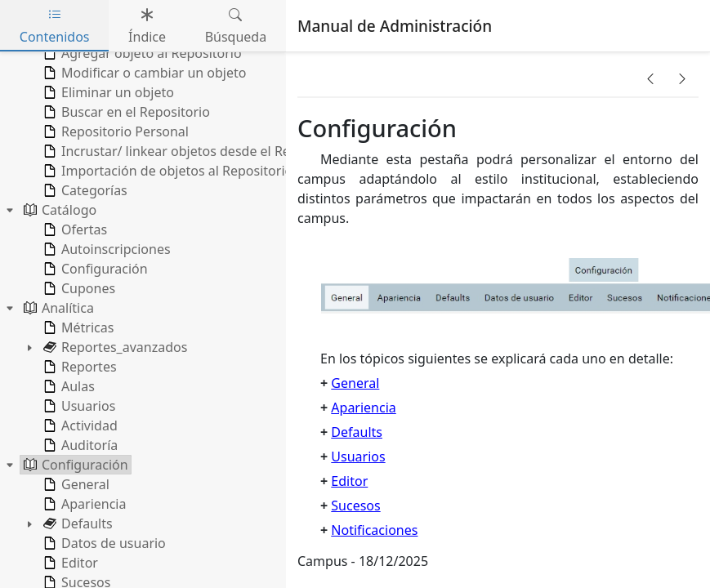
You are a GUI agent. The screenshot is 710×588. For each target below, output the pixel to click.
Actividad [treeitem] (79, 425)
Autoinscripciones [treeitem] (105, 249)
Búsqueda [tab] (236, 26)
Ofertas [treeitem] (74, 229)
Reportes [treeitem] (78, 367)
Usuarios (358, 457)
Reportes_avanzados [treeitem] (114, 347)
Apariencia (363, 408)
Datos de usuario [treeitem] (103, 543)
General (355, 383)
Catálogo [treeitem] (58, 210)
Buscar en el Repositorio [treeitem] (125, 112)
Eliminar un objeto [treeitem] (107, 92)
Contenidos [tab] (55, 26)
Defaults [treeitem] (76, 523)
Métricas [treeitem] (77, 327)
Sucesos (355, 506)
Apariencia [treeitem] (83, 504)
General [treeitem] (75, 484)
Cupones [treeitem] (78, 288)
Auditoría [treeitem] (79, 445)
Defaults (357, 432)
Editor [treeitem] (69, 563)
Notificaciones (374, 530)
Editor (349, 481)
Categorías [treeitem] (84, 190)
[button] (650, 78)
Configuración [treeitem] (94, 269)
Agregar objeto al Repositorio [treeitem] (141, 53)
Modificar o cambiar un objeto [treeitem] (143, 73)
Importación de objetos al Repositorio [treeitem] (166, 171)
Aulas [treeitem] (67, 386)
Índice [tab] (147, 26)
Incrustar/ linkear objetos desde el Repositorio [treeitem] (192, 151)
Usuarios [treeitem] (78, 406)
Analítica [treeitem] (57, 308)
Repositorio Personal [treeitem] (114, 131)
